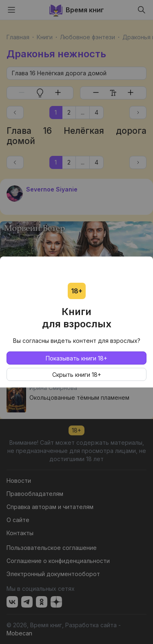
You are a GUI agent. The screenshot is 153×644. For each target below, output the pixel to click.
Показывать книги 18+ (76, 358)
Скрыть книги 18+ (77, 375)
